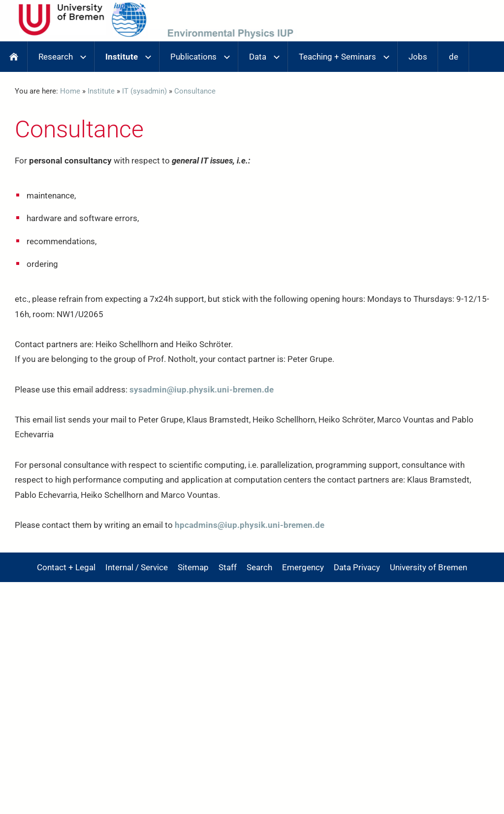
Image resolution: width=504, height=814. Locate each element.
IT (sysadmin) (144, 91)
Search (259, 567)
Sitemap (193, 567)
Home (70, 91)
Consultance (195, 91)
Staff (228, 567)
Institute (101, 91)
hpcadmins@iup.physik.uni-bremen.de (250, 525)
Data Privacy (357, 567)
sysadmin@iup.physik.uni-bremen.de (202, 390)
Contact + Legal (66, 567)
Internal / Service (137, 567)
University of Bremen (428, 567)
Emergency (303, 567)
